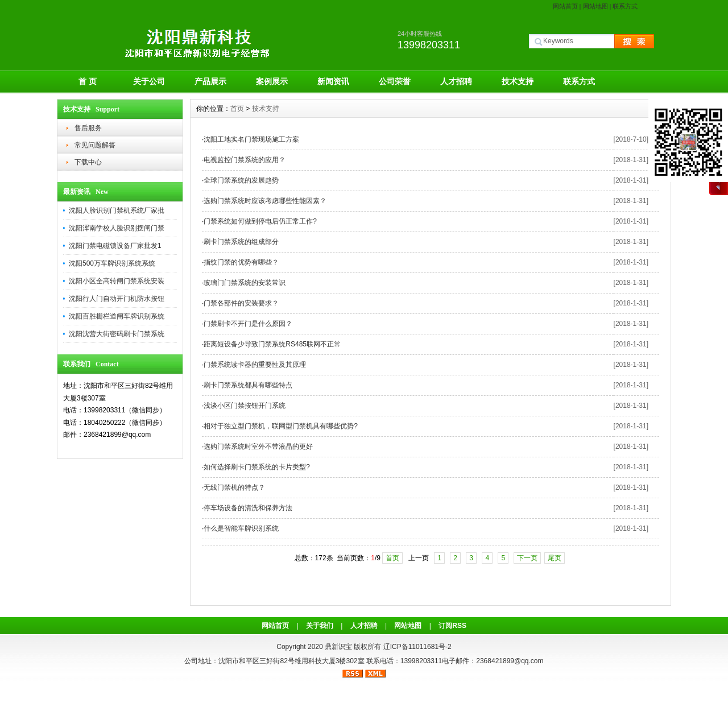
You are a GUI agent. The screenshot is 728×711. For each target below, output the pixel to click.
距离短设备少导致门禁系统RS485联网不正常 (272, 344)
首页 (237, 109)
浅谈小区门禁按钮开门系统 (245, 406)
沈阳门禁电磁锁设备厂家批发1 (115, 246)
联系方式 (625, 6)
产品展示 (210, 81)
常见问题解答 (95, 145)
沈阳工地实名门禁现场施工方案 (251, 139)
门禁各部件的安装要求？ (241, 303)
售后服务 (88, 128)
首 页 (88, 81)
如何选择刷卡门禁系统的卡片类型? (257, 467)
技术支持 (518, 81)
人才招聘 (456, 81)
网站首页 (565, 6)
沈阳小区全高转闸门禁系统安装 (117, 281)
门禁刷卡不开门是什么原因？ (248, 324)
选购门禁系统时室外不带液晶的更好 (258, 447)
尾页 (555, 558)
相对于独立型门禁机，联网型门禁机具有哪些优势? (281, 426)
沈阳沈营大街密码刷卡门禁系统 (117, 334)
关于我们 (320, 626)
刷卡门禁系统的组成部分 (241, 242)
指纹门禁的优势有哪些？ (241, 262)
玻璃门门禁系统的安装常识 (245, 283)
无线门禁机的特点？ (234, 487)
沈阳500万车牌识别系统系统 (112, 263)
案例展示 (272, 81)
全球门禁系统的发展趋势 (241, 180)
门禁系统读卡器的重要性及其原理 (255, 365)
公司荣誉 (395, 81)
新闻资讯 (333, 81)
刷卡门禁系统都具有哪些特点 (248, 385)
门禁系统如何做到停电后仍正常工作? (260, 221)
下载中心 (88, 162)
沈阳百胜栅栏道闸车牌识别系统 (117, 316)
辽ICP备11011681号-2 (417, 647)
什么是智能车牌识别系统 (241, 528)
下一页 (527, 558)
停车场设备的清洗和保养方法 (248, 508)
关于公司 (149, 81)
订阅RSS (452, 626)
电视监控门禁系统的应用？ (245, 160)
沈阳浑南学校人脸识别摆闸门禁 (117, 228)
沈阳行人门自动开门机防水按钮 (117, 299)
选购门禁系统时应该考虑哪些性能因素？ (265, 201)
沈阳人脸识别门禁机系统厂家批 (117, 210)
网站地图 (595, 6)
